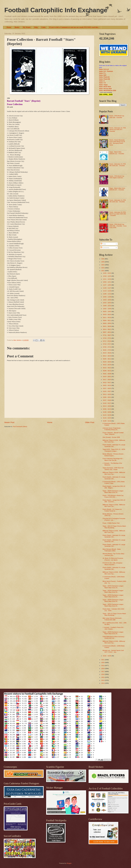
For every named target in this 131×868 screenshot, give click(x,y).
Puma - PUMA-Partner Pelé (111, 523)
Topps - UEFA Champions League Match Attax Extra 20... (113, 492)
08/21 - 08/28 (107, 326)
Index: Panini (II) (104, 79)
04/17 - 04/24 (107, 380)
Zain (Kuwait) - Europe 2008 (111, 437)
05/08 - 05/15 (107, 371)
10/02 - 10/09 (107, 309)
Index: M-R (103, 75)
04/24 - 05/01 (107, 377)
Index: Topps (103, 85)
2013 (103, 683)
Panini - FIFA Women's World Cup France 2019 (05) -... (113, 496)
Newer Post (9, 422)
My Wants (27, 27)
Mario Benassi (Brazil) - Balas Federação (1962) (112, 550)
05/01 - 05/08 (107, 374)
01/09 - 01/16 (107, 421)
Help (36, 27)
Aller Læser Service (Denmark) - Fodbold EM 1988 (113, 619)
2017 (103, 671)
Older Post (90, 422)
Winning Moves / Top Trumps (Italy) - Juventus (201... (114, 554)
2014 (103, 680)
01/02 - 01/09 (107, 656)
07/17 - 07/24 (107, 341)
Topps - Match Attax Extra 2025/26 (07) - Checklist (117, 189)
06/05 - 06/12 (107, 359)
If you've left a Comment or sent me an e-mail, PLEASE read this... (74, 27)
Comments (105, 248)
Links (44, 27)
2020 (103, 663)
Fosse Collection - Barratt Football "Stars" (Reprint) (113, 433)
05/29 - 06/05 (107, 362)
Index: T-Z (102, 83)
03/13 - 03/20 (107, 394)
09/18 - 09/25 (107, 315)
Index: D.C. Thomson (106, 71)
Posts (103, 244)
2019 (103, 666)
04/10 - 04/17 (107, 383)
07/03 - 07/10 (107, 347)
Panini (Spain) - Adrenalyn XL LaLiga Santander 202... (114, 446)
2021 (103, 660)
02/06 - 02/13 (107, 409)
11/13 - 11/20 (107, 291)
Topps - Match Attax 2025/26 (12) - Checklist (117, 153)
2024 (103, 265)
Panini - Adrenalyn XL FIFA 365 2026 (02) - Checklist (117, 165)
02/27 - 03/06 (107, 400)
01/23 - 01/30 (107, 415)
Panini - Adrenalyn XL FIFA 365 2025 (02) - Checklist (117, 201)
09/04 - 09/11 (107, 320)
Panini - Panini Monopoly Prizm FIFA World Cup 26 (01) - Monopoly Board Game (117, 142)
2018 (103, 669)
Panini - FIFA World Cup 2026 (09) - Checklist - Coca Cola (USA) (118, 226)
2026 (103, 259)
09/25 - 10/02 (107, 312)
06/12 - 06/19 (107, 356)
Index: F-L (102, 73)
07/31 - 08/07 (107, 335)
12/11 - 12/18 (107, 279)
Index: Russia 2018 (105, 89)
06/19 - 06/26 (107, 353)
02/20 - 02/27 (107, 403)
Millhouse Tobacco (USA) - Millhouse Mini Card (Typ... (114, 441)
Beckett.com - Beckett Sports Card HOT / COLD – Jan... (113, 651)
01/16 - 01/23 (107, 418)
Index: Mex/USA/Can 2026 (108, 90)
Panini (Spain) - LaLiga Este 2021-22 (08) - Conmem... (114, 501)
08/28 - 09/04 (107, 323)
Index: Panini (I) (104, 77)
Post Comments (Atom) (20, 427)
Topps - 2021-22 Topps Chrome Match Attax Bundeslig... (114, 527)
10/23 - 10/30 (107, 300)
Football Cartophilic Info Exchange (56, 10)
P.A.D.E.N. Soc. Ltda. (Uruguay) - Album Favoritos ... (113, 564)
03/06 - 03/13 (107, 397)
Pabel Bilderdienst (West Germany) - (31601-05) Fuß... (114, 637)
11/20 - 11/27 (107, 288)
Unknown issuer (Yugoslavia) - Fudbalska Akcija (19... (112, 429)
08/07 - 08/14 (107, 332)
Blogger (69, 863)
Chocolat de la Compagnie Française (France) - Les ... (114, 519)
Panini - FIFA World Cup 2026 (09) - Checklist (117, 117)
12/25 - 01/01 (107, 273)
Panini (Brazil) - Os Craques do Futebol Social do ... (112, 510)
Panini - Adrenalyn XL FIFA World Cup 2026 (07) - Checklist (117, 130)
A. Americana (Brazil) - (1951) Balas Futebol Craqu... (114, 482)
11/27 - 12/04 (107, 285)
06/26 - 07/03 (107, 350)
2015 (103, 677)
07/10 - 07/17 (107, 344)
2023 (103, 268)
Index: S (102, 81)
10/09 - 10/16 (107, 306)
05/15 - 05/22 (107, 368)
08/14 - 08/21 (107, 329)
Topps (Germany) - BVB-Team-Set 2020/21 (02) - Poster (113, 469)
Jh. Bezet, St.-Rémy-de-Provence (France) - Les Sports (113, 559)
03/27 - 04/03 (107, 388)
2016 (103, 674)
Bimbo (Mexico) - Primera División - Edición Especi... (113, 455)
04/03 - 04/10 (107, 385)
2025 (103, 262)
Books (17, 27)
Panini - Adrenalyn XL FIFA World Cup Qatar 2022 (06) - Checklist (118, 214)
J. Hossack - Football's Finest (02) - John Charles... (113, 628)
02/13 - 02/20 (107, 406)
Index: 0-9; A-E (104, 69)
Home (9, 27)
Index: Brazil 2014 (105, 87)
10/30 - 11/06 (107, 297)
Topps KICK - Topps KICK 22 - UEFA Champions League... (114, 450)
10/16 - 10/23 (107, 303)
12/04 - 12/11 (107, 282)
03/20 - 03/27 (107, 391)
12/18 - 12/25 (107, 276)
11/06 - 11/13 (107, 294)
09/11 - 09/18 (107, 317)
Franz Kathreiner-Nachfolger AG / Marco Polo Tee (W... (113, 459)
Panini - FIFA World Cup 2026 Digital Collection (117, 177)
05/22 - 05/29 (107, 365)
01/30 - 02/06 (107, 412)
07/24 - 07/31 (107, 338)
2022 (103, 271)
